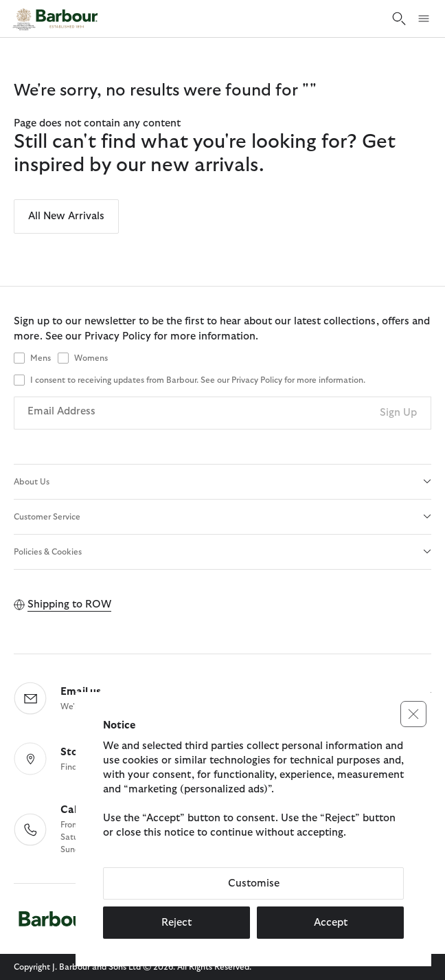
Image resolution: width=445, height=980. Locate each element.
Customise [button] (254, 883)
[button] (413, 714)
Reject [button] (176, 923)
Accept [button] (331, 923)
